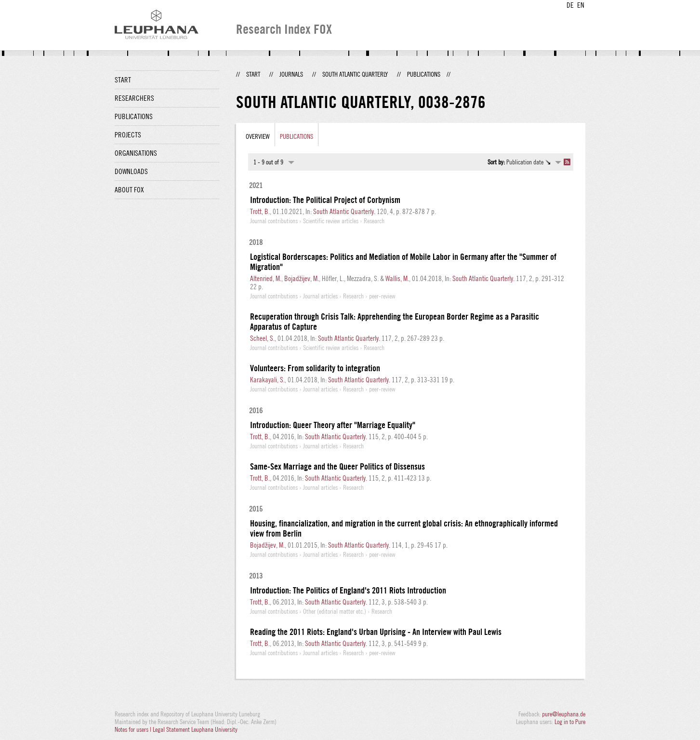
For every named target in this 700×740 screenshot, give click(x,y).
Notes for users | (134, 729)
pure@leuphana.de (564, 714)
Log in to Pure (570, 722)
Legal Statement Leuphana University (195, 729)
